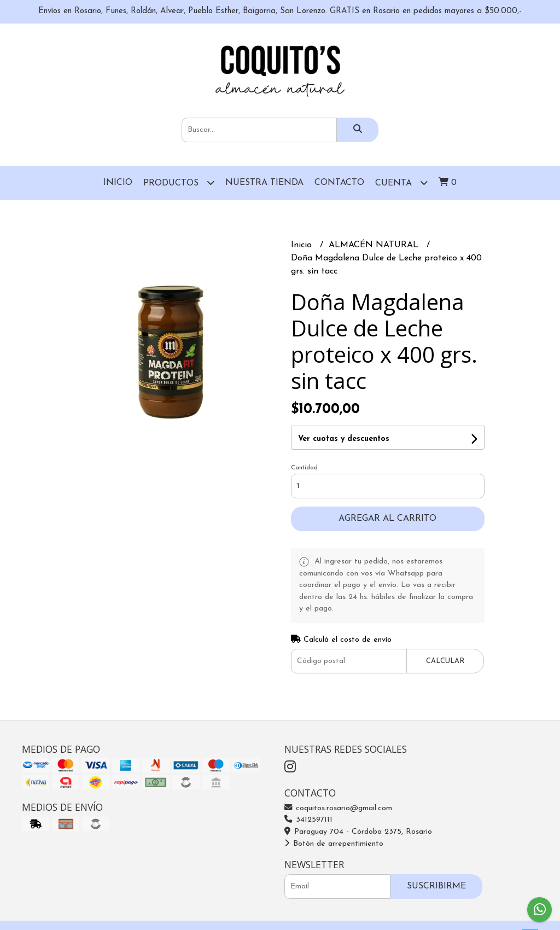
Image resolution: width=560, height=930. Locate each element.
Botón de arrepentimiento (334, 844)
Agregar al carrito (387, 519)
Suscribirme (436, 886)
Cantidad (304, 468)
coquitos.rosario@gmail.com (338, 808)
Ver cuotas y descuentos (344, 439)
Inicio (118, 183)
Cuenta (401, 182)
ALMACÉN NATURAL (375, 245)
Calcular (445, 661)
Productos (179, 182)
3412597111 (308, 820)
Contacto (339, 183)
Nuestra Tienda (264, 183)
